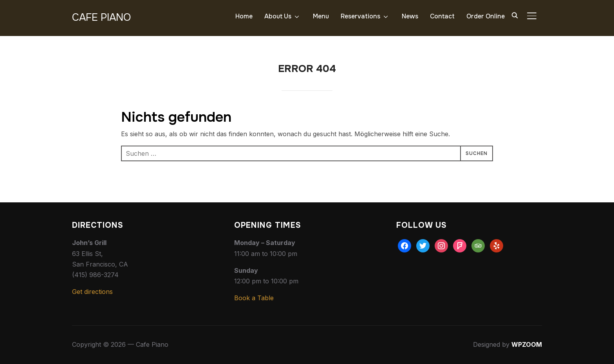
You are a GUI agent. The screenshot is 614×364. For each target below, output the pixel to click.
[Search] (515, 15)
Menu (321, 16)
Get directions (92, 292)
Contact (442, 16)
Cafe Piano (101, 17)
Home (244, 16)
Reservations (360, 16)
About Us (278, 16)
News (410, 16)
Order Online (486, 16)
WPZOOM (527, 344)
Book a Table (254, 298)
